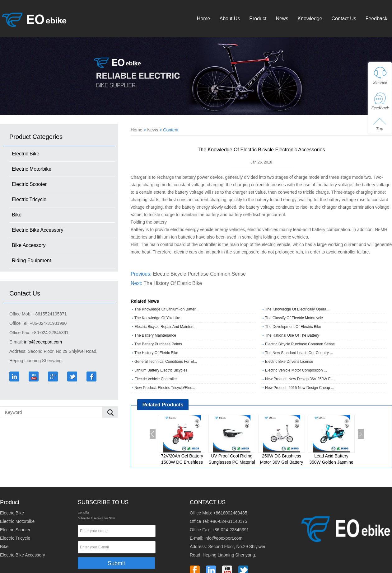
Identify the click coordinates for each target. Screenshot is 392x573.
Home (204, 19)
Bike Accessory (29, 245)
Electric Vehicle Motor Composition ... (296, 370)
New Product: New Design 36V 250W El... (300, 379)
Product (258, 19)
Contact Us (344, 19)
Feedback (376, 19)
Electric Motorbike (32, 169)
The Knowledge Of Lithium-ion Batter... (166, 309)
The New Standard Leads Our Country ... (299, 353)
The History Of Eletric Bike (173, 283)
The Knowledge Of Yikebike (157, 318)
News (282, 19)
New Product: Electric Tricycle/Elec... (165, 388)
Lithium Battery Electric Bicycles (161, 370)
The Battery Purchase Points (158, 344)
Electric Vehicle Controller (156, 379)
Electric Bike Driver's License (289, 362)
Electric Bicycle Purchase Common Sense (199, 274)
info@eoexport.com (43, 342)
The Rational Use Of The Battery (292, 335)
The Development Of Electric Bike (293, 327)
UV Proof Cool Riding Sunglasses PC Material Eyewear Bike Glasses (232, 462)
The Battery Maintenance (155, 335)
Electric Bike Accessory (37, 230)
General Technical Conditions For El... (166, 362)
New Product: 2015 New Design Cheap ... (300, 388)
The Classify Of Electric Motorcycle (294, 318)
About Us (230, 19)
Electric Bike (26, 154)
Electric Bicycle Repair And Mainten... (165, 327)
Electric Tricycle (29, 199)
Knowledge (310, 19)
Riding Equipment (31, 260)
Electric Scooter (29, 184)
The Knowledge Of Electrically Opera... (297, 309)
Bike (17, 215)
